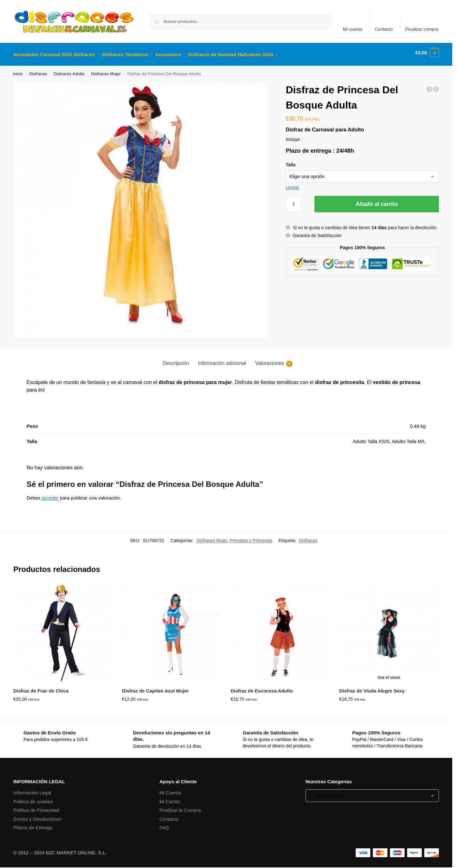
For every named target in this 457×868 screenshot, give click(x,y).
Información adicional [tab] (222, 359)
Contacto (384, 29)
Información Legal (32, 789)
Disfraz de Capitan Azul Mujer (155, 687)
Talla (291, 161)
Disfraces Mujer (106, 70)
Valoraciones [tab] (274, 360)
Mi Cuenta (170, 789)
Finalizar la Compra (180, 807)
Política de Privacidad (36, 807)
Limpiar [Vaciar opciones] (293, 184)
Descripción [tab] (176, 359)
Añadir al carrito (376, 200)
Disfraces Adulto (69, 70)
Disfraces (38, 70)
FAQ (164, 824)
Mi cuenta (353, 29)
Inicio (18, 70)
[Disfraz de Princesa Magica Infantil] (429, 86)
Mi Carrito (170, 798)
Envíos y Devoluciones (37, 815)
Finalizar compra (422, 29)
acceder (50, 494)
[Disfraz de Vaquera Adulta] (436, 86)
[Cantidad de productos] (294, 200)
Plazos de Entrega (33, 824)
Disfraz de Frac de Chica (41, 687)
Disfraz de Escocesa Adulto (262, 687)
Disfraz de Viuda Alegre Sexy (372, 687)
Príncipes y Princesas (251, 537)
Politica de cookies (33, 798)
